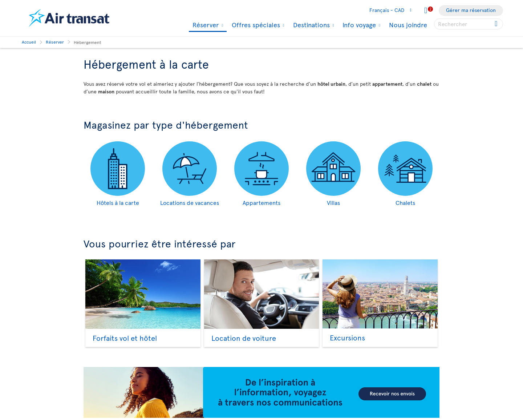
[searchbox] (469, 24)
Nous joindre (408, 25)
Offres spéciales (255, 25)
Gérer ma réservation (471, 10)
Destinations (311, 25)
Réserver (205, 25)
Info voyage (358, 25)
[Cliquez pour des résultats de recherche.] (497, 24)
